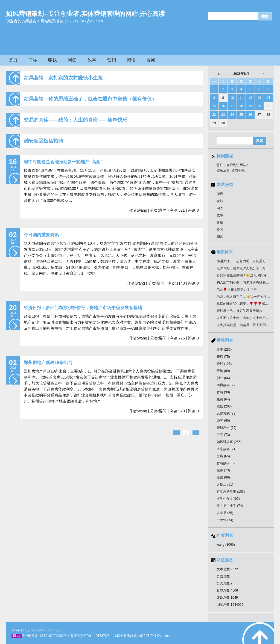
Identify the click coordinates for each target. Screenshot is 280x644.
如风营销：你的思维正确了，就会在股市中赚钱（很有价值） (90, 99)
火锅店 (225, 485)
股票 (223, 477)
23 (223, 115)
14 (268, 98)
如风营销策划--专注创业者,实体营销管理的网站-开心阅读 (85, 14)
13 (259, 98)
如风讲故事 (229, 442)
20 (259, 106)
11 (241, 98)
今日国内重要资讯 (41, 235)
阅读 (131, 60)
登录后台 (223, 170)
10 (232, 98)
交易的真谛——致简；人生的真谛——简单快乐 (75, 120)
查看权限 (238, 170)
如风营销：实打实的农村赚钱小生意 (63, 78)
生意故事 (227, 449)
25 (241, 115)
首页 (13, 60)
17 (232, 106)
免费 (223, 399)
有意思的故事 (231, 492)
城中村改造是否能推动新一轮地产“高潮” (63, 162)
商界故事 (227, 385)
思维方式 (227, 413)
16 (223, 106)
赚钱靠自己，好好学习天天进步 (240, 311)
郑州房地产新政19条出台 (48, 363)
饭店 (223, 456)
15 (214, 106)
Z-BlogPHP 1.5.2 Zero (46, 630)
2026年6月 (241, 74)
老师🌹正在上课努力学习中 (237, 289)
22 (214, 115)
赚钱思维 (227, 428)
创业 (223, 378)
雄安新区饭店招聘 (43, 141)
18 (241, 106)
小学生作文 (228, 499)
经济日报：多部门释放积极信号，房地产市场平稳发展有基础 (83, 308)
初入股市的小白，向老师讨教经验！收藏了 (248, 282)
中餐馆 (225, 520)
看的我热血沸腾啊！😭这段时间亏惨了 (245, 275)
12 (250, 98)
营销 (112, 60)
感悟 (224, 406)
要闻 (151, 60)
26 (250, 115)
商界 (33, 60)
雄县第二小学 (230, 506)
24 (232, 115)
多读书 (225, 513)
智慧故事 (227, 463)
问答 (72, 60)
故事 (92, 60)
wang (226, 545)
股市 (223, 470)
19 (250, 106)
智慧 (223, 392)
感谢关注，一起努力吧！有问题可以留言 (246, 261)
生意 (223, 435)
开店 (223, 357)
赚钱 (52, 60)
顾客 (223, 421)
